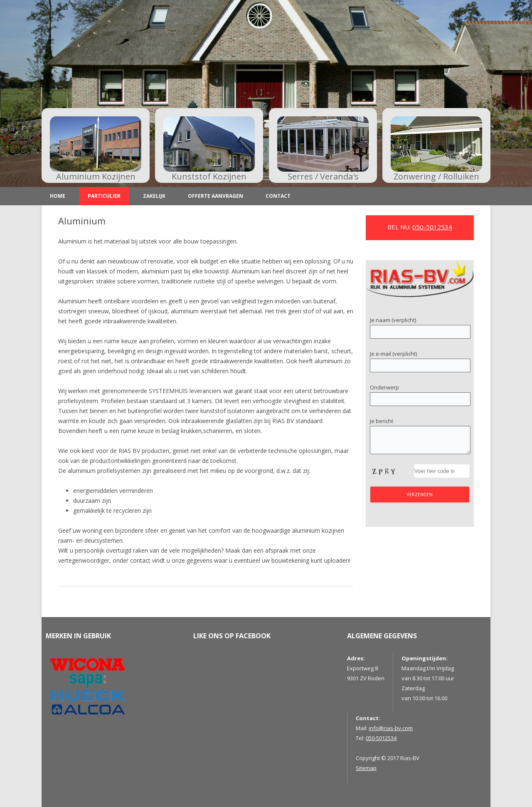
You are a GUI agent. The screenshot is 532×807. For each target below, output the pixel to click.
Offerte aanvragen (216, 196)
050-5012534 (432, 227)
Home (58, 196)
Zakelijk (154, 196)
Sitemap (366, 768)
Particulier (104, 196)
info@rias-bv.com (391, 728)
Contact (278, 196)
